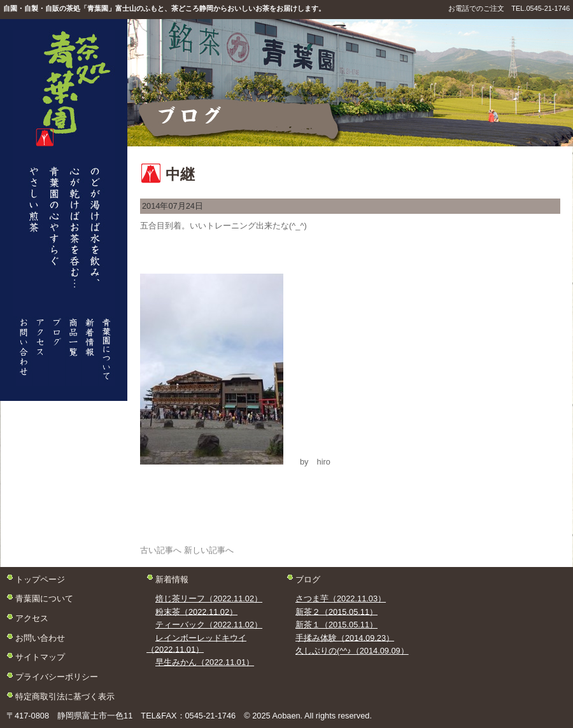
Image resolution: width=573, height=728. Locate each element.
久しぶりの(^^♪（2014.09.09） (352, 651)
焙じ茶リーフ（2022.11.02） (209, 598)
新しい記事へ (209, 550)
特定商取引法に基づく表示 (65, 696)
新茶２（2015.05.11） (336, 611)
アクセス (32, 618)
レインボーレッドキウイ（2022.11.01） (196, 643)
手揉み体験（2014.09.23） (345, 637)
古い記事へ (161, 550)
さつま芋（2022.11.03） (341, 598)
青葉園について (44, 598)
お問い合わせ (40, 637)
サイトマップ (40, 657)
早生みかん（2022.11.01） (205, 662)
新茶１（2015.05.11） (336, 625)
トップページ (40, 579)
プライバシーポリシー (57, 677)
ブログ (308, 579)
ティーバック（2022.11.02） (209, 625)
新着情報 (172, 579)
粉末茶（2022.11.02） (196, 611)
